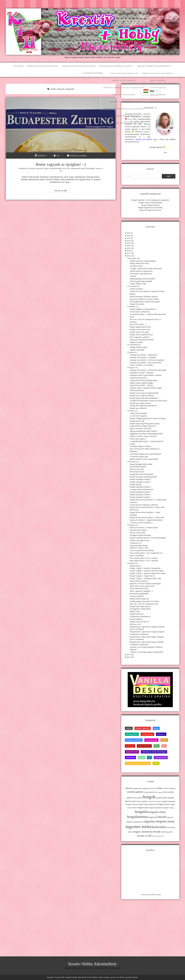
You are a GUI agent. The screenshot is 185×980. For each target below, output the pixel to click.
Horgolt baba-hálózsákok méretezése (143, 406)
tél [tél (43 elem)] (150, 836)
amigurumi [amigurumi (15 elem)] (137, 788)
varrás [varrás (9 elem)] (159, 836)
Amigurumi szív (136, 543)
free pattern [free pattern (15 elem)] (138, 798)
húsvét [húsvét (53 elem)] (162, 817)
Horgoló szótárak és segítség (79, 66)
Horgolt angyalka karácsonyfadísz (150, 208)
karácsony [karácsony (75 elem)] (159, 827)
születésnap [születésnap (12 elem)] (165, 832)
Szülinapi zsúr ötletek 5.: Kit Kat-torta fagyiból (147, 360)
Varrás (156, 763)
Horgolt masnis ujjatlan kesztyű (141, 335)
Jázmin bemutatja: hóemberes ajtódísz (144, 297)
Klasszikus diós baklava (138, 530)
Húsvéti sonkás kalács (138, 533)
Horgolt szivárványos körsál (140, 329)
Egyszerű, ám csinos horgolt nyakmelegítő (145, 584)
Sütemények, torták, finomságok (83, 168)
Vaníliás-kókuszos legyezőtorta (141, 271)
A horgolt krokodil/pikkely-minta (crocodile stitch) (148, 401)
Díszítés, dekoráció (36, 168)
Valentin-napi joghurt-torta (139, 540)
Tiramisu (133, 276)
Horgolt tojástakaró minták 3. (140, 492)
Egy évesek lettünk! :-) (138, 324)
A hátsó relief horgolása (138, 413)
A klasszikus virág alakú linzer (141, 274)
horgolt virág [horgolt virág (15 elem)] (168, 808)
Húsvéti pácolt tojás (137, 472)
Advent (129, 728)
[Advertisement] (150, 924)
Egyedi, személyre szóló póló (140, 429)
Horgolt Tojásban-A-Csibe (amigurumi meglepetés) (150, 200)
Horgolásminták (56, 168)
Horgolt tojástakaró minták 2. (140, 495)
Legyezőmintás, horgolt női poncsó (143, 426)
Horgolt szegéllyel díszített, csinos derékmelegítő (148, 538)
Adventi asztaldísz (136, 289)
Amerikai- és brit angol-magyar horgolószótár (146, 652)
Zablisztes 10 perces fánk (139, 548)
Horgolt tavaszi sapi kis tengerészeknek (144, 393)
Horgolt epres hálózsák (138, 408)
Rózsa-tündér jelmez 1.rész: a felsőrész (144, 561)
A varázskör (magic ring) (139, 457)
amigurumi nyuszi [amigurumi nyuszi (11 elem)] (148, 788)
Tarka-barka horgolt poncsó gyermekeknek (145, 454)
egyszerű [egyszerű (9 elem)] (160, 792)
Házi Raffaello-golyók (138, 467)
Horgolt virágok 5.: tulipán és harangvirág (145, 568)
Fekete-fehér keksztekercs (139, 581)
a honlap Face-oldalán (143, 139)
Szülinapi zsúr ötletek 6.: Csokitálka (143, 357)
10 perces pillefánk (137, 596)
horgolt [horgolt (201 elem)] (149, 797)
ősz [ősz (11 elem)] (162, 836)
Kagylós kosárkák (136, 342)
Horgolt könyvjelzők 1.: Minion (141, 385)
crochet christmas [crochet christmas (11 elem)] (169, 788)
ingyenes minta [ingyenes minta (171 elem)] (138, 827)
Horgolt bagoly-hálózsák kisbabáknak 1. (144, 398)
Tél (61, 171)
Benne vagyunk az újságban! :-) (61, 164)
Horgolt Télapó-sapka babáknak (150, 203)
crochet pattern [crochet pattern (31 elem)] (135, 792)
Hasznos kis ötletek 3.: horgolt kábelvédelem (146, 520)
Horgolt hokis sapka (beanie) (140, 606)
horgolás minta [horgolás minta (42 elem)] (157, 812)
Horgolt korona (135, 566)
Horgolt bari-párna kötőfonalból (141, 474)
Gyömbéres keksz (136, 266)
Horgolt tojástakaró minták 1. (140, 497)
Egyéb (47, 168)
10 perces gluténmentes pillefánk (142, 550)
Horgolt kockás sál (136, 614)
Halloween (161, 734)
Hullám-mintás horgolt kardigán (141, 383)
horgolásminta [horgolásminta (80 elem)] (137, 817)
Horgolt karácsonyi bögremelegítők (143, 261)
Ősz (68, 168)
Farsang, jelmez (132, 734)
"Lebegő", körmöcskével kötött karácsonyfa (146, 269)
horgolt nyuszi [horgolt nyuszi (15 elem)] (132, 804)
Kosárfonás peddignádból (139, 594)
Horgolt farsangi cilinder (139, 545)
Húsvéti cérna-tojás (137, 469)
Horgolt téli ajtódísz (137, 304)
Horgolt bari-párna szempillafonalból (143, 477)
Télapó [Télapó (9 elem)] (154, 836)
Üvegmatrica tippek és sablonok (138, 763)
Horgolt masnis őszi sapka (139, 332)
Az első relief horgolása (138, 416)
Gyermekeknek (147, 734)
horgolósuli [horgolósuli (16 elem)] (153, 817)
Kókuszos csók (135, 624)
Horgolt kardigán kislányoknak (141, 464)
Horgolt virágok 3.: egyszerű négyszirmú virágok (148, 573)
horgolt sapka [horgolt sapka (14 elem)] (143, 804)
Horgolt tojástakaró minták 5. (140, 482)
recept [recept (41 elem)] (157, 832)
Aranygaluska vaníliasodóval (140, 609)
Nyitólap (18, 66)
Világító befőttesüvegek (138, 347)
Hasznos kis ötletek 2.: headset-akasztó (144, 528)
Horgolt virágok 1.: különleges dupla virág (145, 578)
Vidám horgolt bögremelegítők (141, 281)
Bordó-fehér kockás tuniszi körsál (142, 586)
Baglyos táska (135, 611)
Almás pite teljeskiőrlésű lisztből (142, 340)
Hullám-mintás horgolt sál (139, 599)
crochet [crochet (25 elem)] (159, 788)
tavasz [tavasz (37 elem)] (141, 836)
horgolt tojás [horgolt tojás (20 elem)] (143, 807)
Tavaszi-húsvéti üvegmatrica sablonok (144, 505)
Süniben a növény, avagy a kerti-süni (143, 436)
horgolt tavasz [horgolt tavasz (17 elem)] (163, 804)
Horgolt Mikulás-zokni (138, 284)
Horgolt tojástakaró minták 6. (140, 479)
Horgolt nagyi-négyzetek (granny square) (145, 424)
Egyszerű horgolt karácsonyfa (150, 210)
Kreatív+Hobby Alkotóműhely (154, 66)
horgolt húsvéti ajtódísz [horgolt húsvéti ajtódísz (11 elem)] (139, 801)
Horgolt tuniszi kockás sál (139, 622)
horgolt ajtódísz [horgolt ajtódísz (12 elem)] (162, 798)
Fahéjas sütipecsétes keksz (139, 263)
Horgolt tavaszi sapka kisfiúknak (142, 396)
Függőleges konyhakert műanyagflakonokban (146, 434)
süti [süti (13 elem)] (171, 832)
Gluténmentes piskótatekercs (140, 617)
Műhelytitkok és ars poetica (43, 66)
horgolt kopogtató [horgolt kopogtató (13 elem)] (169, 801)
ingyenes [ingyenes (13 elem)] (170, 817)
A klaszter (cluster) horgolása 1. (141, 523)
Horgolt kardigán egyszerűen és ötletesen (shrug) (148, 418)
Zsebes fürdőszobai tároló (139, 589)
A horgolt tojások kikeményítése (142, 489)
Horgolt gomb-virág (137, 421)
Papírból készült (132, 752)
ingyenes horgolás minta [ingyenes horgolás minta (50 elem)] (159, 821)
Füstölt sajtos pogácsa (138, 439)
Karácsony (130, 746)
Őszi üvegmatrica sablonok (140, 337)
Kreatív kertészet (144, 746)
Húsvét (164, 740)
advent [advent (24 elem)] (129, 788)
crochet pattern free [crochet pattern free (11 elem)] (150, 792)
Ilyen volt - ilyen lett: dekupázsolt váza (144, 604)
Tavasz (98, 168)
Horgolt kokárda (136, 485)
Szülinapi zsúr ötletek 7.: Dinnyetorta (143, 355)
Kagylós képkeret (136, 619)
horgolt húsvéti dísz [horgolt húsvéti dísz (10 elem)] (155, 801)
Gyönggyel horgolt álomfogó (140, 535)
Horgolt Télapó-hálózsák (150, 205)
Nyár (64, 168)
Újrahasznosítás (161, 758)
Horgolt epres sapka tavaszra (140, 403)
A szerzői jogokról (93, 73)
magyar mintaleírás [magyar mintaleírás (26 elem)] (143, 832)
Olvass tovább (62, 191)
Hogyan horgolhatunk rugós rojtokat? (143, 431)
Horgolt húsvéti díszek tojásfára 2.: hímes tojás (147, 517)
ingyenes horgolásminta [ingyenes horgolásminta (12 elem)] (135, 822)
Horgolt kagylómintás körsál (140, 327)
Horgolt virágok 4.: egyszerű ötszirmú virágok (147, 571)
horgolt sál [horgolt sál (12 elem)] (153, 804)
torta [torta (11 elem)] (146, 836)
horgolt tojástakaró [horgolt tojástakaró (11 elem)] (156, 808)
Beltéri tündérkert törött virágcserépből (144, 459)
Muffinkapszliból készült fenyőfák (142, 279)
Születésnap (130, 758)
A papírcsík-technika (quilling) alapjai (144, 380)
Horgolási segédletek (134, 740)
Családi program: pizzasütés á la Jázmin (144, 601)
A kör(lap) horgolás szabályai (140, 446)
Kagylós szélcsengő (137, 350)
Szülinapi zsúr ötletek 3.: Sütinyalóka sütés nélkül (148, 370)
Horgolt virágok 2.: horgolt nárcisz (142, 576)
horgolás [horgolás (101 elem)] (141, 812)
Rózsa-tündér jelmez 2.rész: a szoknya (144, 558)
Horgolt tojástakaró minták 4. (140, 487)
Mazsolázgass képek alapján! (116, 66)
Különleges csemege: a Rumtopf (142, 373)
